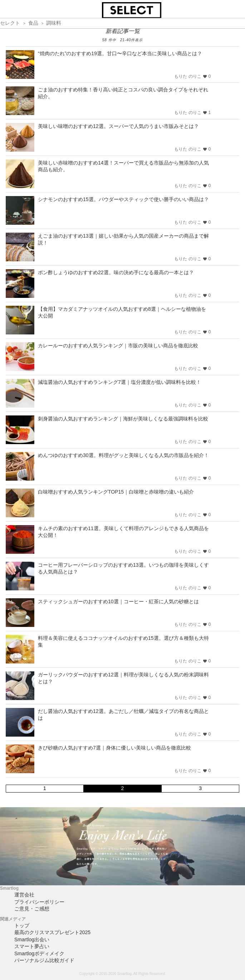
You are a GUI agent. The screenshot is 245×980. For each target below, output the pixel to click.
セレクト (10, 23)
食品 (33, 23)
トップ (22, 926)
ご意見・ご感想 (32, 909)
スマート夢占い (32, 946)
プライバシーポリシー (39, 902)
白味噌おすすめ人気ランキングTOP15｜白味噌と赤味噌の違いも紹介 (116, 492)
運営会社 (24, 895)
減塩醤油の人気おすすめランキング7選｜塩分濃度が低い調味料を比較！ (119, 382)
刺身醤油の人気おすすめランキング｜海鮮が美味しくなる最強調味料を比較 (123, 419)
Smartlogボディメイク (39, 953)
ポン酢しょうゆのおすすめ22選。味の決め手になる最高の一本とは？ (116, 272)
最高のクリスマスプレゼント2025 (52, 932)
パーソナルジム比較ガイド (44, 960)
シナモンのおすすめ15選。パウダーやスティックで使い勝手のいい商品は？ (123, 199)
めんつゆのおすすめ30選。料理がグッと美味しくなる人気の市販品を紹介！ (123, 455)
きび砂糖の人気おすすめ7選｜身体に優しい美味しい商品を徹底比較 (114, 748)
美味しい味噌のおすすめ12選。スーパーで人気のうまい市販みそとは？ (118, 126)
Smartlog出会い (32, 939)
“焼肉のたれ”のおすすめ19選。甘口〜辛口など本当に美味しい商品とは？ (120, 53)
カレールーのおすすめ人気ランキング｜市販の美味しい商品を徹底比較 (118, 346)
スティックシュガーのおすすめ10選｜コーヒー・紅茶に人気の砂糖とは (118, 601)
